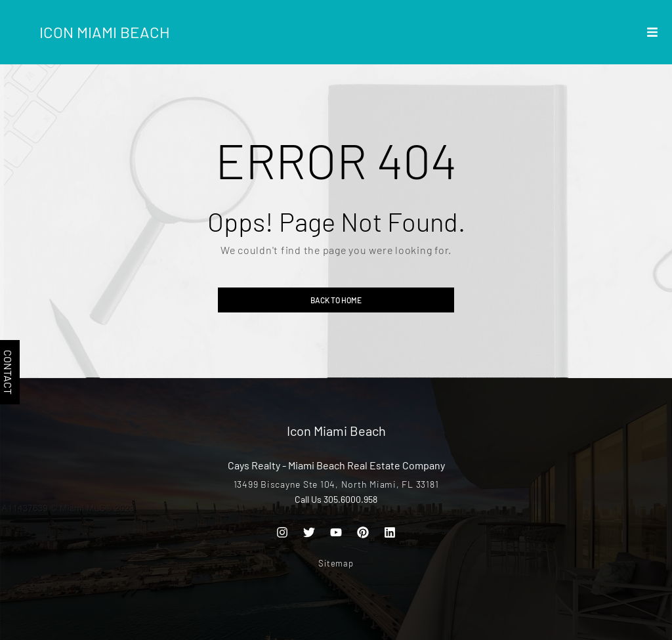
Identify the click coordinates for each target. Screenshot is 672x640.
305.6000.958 (350, 499)
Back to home (336, 300)
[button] (652, 32)
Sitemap (336, 563)
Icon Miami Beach (105, 32)
